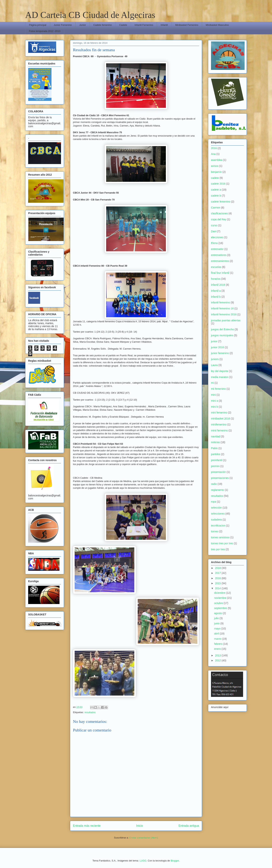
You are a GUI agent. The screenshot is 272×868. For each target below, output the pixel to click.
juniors (215, 359)
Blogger (175, 861)
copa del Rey (219, 219)
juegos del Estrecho (222, 329)
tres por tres (218, 549)
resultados (90, 712)
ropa (214, 502)
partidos (216, 454)
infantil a (216, 291)
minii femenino (219, 430)
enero (218, 649)
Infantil (164, 25)
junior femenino (220, 353)
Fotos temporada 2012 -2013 (45, 31)
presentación (218, 472)
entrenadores (219, 255)
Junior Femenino (63, 25)
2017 (218, 573)
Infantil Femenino (144, 25)
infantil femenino (221, 302)
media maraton (220, 377)
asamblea (217, 160)
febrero (219, 644)
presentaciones (220, 478)
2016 (214, 148)
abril (217, 634)
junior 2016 (217, 347)
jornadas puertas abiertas (226, 320)
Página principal (38, 25)
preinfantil (217, 460)
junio (217, 623)
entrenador (217, 249)
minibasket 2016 (221, 418)
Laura (214, 365)
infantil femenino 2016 (224, 314)
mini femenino (219, 413)
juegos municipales (222, 335)
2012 (218, 660)
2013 (218, 655)
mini (213, 395)
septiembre (221, 608)
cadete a (216, 190)
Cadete (123, 25)
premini (215, 466)
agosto (218, 613)
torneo (215, 531)
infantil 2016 (218, 285)
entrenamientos (220, 261)
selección (216, 508)
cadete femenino (221, 202)
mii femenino (218, 389)
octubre (219, 603)
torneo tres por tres (222, 543)
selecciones (218, 514)
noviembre (221, 598)
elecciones (217, 237)
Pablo (214, 448)
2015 (218, 583)
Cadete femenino (103, 25)
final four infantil (220, 273)
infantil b (216, 297)
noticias (215, 442)
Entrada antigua (189, 826)
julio (217, 618)
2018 (218, 568)
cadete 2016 (218, 184)
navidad (216, 436)
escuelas (216, 267)
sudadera (216, 520)
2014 (218, 588)
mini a (214, 401)
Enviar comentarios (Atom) (144, 838)
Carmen (216, 208)
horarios (216, 279)
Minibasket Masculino (217, 25)
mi (212, 383)
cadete (215, 178)
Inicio (140, 826)
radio (214, 484)
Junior (83, 25)
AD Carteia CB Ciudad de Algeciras (90, 15)
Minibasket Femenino (187, 25)
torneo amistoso (220, 537)
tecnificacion (218, 526)
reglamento (218, 490)
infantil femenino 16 (222, 308)
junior (214, 341)
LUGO (143, 861)
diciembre (220, 593)
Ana (213, 154)
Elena (214, 243)
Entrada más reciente (87, 826)
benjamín (216, 172)
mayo (218, 628)
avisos (215, 166)
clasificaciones (219, 213)
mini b (214, 407)
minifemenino (219, 424)
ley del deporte (220, 371)
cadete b (216, 196)
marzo (218, 639)
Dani (214, 231)
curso (214, 225)
